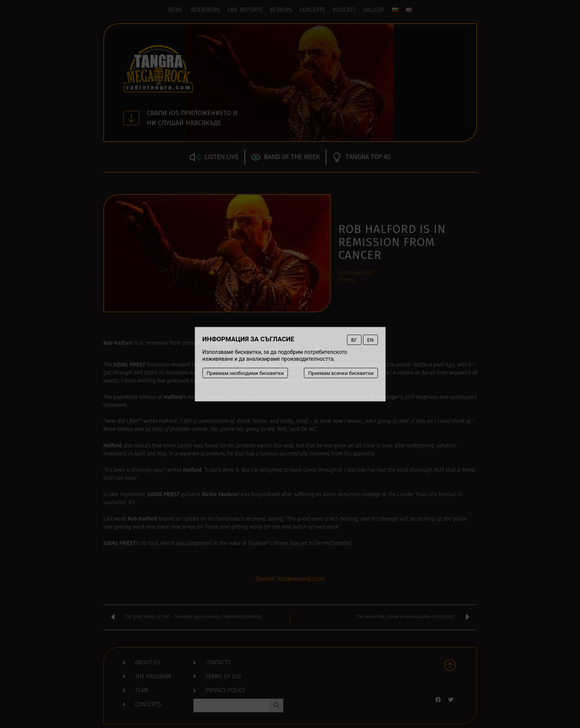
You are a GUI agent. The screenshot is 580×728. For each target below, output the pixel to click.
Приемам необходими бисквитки (245, 373)
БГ (354, 340)
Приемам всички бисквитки (341, 373)
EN (370, 340)
